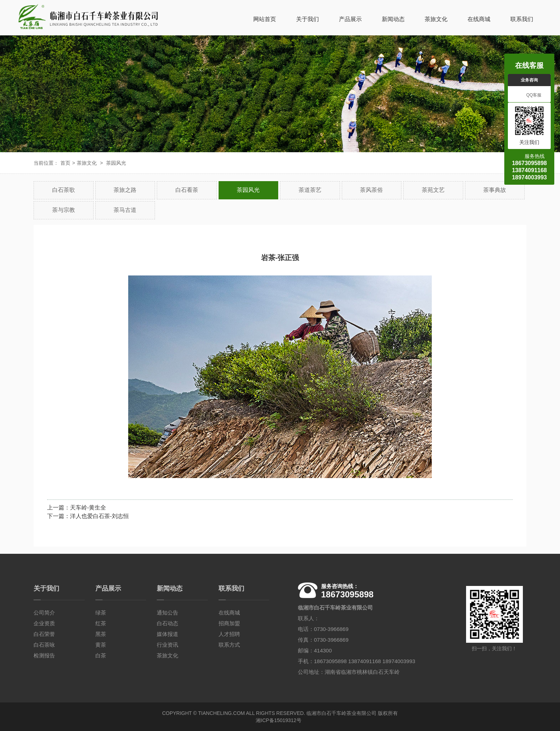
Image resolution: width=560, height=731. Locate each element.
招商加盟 (229, 623)
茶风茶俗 (371, 190)
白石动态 (167, 623)
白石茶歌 (64, 190)
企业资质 (44, 623)
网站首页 (265, 19)
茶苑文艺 (433, 190)
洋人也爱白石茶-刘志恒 (99, 516)
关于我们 (307, 19)
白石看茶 (187, 190)
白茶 (101, 655)
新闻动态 (393, 19)
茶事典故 (495, 190)
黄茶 (101, 645)
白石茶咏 (44, 645)
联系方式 (229, 645)
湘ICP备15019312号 (279, 720)
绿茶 (101, 613)
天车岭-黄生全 (88, 508)
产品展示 (350, 19)
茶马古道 (125, 210)
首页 (65, 163)
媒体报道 (167, 634)
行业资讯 (167, 645)
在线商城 (479, 19)
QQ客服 (529, 95)
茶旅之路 (125, 190)
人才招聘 (229, 634)
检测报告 (44, 655)
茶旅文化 (436, 19)
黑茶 (101, 634)
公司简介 (44, 613)
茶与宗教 (64, 210)
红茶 (101, 623)
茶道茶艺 (310, 190)
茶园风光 (116, 163)
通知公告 (167, 613)
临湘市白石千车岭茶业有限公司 (341, 713)
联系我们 (522, 19)
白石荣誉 (44, 634)
